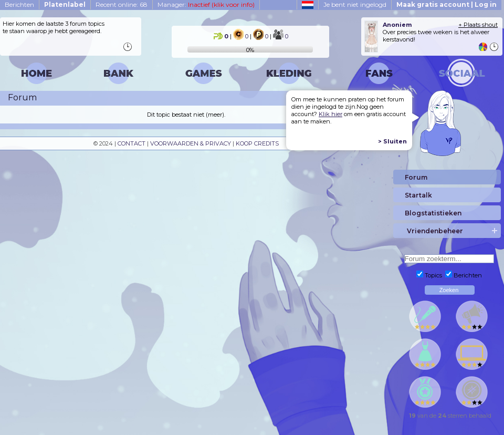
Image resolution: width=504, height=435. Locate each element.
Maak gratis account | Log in (447, 4)
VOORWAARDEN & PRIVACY (191, 143)
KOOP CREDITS (257, 143)
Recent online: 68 (122, 4)
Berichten (19, 4)
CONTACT (132, 143)
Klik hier (330, 114)
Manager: (206, 4)
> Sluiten (392, 141)
